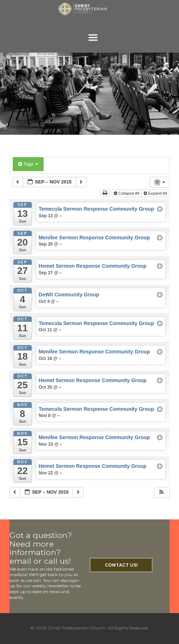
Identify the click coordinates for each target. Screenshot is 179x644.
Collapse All (127, 193)
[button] (162, 492)
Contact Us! (121, 565)
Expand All (156, 193)
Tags (28, 164)
